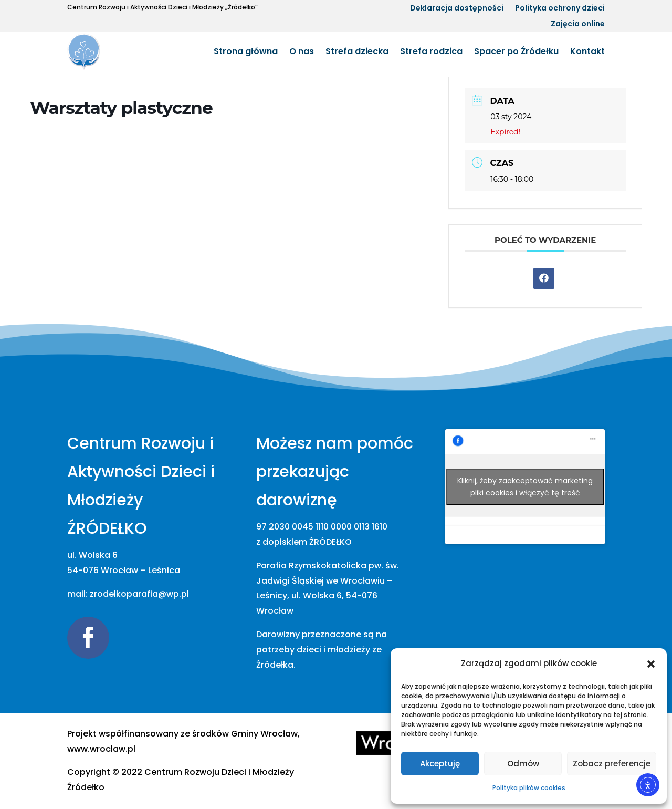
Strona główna (246, 51)
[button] (651, 664)
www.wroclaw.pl (101, 749)
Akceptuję (440, 764)
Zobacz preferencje (612, 764)
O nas (302, 51)
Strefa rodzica (431, 51)
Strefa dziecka (357, 51)
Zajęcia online (578, 24)
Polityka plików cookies (529, 788)
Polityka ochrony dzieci (560, 9)
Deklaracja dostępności (457, 9)
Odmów (523, 764)
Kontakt (587, 51)
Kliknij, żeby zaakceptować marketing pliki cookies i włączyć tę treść (525, 487)
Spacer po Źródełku (516, 51)
